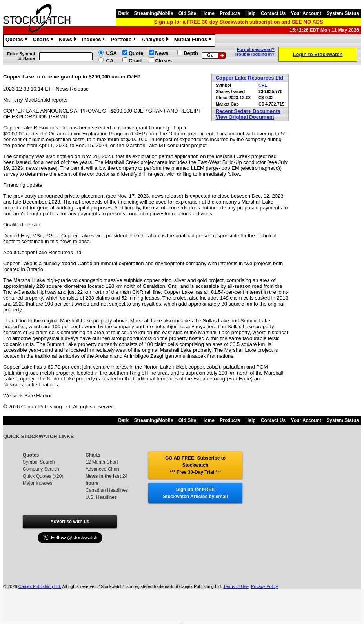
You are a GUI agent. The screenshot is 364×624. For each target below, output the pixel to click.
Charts (44, 40)
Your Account (306, 13)
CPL (263, 85)
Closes (164, 61)
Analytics (156, 40)
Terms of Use (236, 586)
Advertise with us (70, 522)
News (68, 40)
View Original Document (245, 117)
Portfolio (124, 40)
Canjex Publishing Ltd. (40, 586)
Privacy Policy (264, 586)
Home (208, 13)
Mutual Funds (194, 40)
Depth (191, 53)
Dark (123, 13)
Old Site (187, 13)
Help (251, 13)
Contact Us (273, 13)
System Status (343, 13)
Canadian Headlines (107, 490)
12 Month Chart (102, 462)
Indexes (94, 40)
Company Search (41, 469)
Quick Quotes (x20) (43, 476)
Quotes (17, 40)
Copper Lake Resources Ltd (250, 78)
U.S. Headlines (101, 497)
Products (230, 13)
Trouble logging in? (255, 54)
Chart (135, 61)
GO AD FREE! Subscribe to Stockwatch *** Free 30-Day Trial (195, 465)
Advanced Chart (102, 469)
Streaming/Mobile (153, 13)
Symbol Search (39, 462)
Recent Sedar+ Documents (248, 111)
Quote (136, 53)
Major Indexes (37, 483)
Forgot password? (256, 49)
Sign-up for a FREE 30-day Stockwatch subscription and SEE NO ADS (239, 22)
